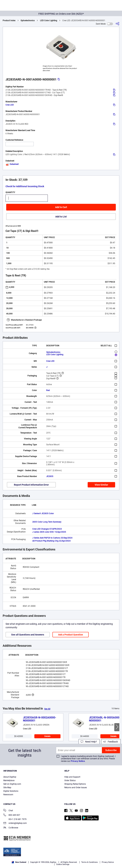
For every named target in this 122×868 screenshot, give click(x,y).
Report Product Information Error (31, 485)
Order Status (70, 780)
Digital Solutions (11, 791)
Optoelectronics (28, 20)
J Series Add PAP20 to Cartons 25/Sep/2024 (52, 538)
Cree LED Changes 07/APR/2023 (47, 529)
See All (47, 709)
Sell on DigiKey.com (12, 784)
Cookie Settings (63, 864)
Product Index (9, 20)
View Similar (101, 485)
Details (47, 736)
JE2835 (50, 476)
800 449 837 (12, 815)
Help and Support (72, 777)
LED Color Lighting (49, 20)
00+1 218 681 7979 (15, 819)
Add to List (61, 217)
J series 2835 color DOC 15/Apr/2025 (49, 532)
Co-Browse (11, 828)
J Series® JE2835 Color (43, 513)
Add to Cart (61, 207)
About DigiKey (10, 777)
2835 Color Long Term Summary (47, 522)
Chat (8, 811)
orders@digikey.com (15, 823)
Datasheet (12, 164)
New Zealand (19, 862)
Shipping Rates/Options (75, 784)
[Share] (117, 24)
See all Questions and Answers (28, 635)
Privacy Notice (78, 761)
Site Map (7, 788)
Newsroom (8, 795)
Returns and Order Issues (76, 788)
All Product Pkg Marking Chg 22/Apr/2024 (51, 541)
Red (48, 390)
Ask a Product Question (71, 635)
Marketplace (9, 780)
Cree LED (10, 105)
